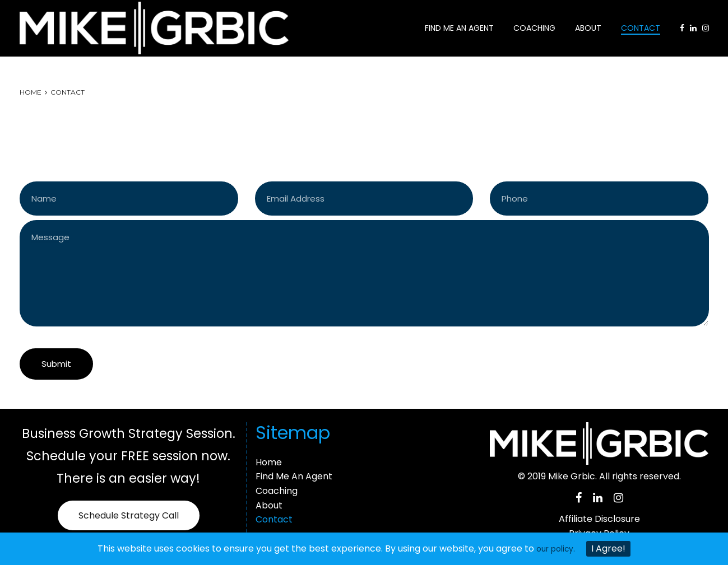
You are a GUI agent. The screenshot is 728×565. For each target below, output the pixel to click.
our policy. (556, 548)
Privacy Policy (599, 530)
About (588, 26)
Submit (56, 360)
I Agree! (612, 548)
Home (31, 88)
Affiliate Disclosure (599, 515)
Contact (641, 26)
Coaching (534, 26)
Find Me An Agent (459, 26)
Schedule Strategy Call (129, 513)
